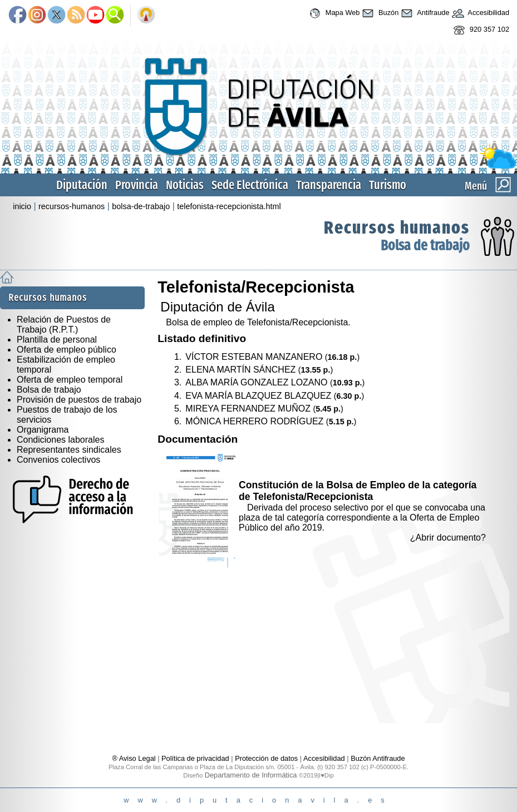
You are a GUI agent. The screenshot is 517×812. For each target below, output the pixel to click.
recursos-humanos (72, 206)
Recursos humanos (397, 227)
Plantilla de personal (57, 340)
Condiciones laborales (60, 440)
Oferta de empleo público (67, 350)
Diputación (82, 185)
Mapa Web (333, 13)
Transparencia (329, 185)
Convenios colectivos (58, 460)
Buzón (379, 13)
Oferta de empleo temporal (70, 380)
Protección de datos (266, 758)
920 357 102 (480, 30)
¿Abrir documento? (448, 538)
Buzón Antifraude (378, 758)
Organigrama (43, 430)
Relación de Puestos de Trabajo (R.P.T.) (64, 325)
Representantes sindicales (69, 450)
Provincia (137, 185)
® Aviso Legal (135, 758)
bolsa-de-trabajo (141, 206)
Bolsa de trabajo (425, 246)
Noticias (185, 185)
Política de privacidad (195, 758)
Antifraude (424, 13)
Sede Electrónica (250, 185)
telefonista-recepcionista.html (229, 206)
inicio (22, 206)
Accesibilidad (480, 13)
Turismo (388, 185)
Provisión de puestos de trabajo (79, 400)
